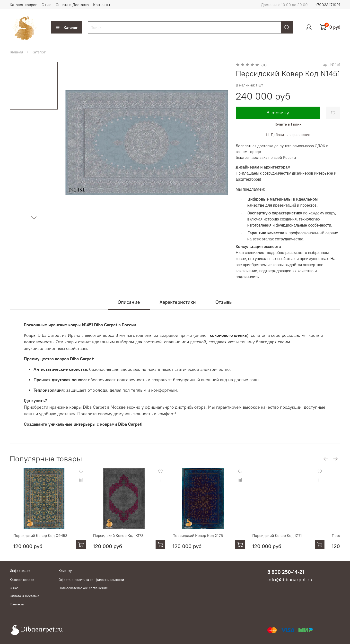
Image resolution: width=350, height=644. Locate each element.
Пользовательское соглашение (83, 588)
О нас (46, 5)
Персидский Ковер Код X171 (288, 540)
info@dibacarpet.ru (290, 580)
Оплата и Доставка (72, 5)
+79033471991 (328, 5)
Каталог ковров (23, 5)
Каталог (66, 27)
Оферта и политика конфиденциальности (91, 580)
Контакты (101, 5)
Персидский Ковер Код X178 (119, 540)
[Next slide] (34, 218)
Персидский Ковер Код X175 (204, 540)
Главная (16, 52)
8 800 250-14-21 (286, 572)
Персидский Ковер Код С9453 (37, 540)
